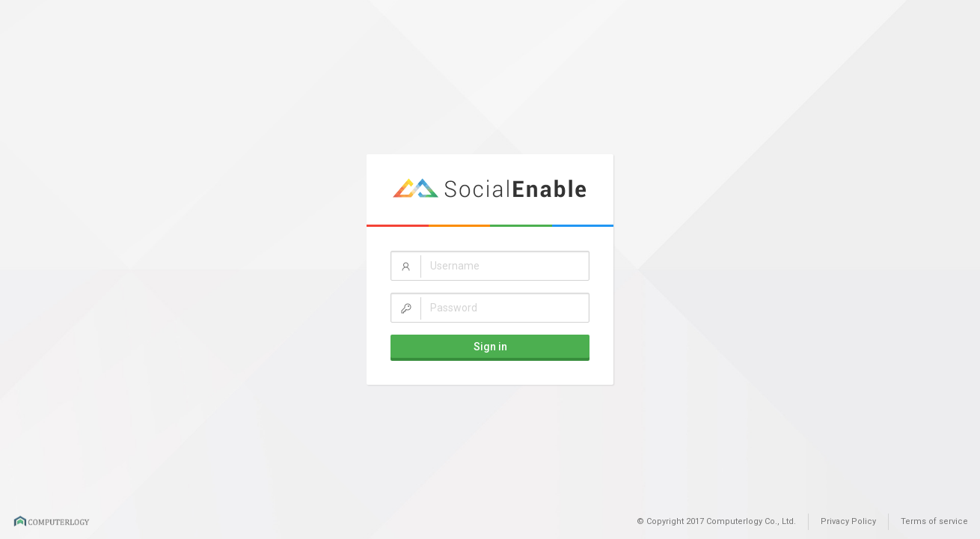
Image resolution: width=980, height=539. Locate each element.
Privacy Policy (848, 521)
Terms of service (934, 521)
